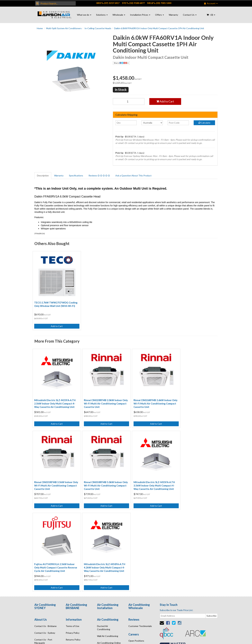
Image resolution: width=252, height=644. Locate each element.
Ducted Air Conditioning (104, 538)
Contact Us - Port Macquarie (43, 551)
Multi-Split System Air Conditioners (64, 28)
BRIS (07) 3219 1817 (108, 3)
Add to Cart (165, 101)
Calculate (204, 123)
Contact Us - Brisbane (45, 536)
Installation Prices (140, 15)
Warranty (173, 15)
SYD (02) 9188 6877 (133, 3)
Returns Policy (73, 550)
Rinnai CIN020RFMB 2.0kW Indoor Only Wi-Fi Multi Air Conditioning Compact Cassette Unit (100, 398)
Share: (121, 63)
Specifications (76, 175)
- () (211, 15)
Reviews (99, 175)
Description (43, 175)
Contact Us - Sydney (45, 543)
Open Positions (136, 551)
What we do (84, 15)
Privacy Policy (73, 543)
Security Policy (73, 556)
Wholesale (119, 15)
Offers (160, 15)
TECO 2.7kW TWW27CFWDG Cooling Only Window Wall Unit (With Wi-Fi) (55, 303)
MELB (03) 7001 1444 (159, 3)
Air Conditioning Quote (109, 560)
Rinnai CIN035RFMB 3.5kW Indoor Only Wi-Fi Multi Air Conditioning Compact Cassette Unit (194, 398)
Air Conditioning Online (109, 553)
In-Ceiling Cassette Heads (98, 28)
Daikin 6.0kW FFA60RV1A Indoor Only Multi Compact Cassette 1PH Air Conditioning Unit (159, 28)
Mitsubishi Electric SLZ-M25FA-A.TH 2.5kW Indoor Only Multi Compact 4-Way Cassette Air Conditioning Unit (55, 398)
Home (40, 28)
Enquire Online (42, 560)
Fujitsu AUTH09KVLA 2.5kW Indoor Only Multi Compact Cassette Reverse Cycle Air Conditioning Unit (148, 478)
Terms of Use (72, 536)
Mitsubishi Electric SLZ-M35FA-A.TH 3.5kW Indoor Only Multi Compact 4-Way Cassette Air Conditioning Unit (102, 478)
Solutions (102, 15)
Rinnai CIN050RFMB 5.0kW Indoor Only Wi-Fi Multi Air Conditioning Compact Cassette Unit (53, 478)
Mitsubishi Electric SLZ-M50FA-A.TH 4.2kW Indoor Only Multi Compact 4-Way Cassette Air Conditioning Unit (196, 478)
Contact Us (190, 15)
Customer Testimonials (140, 536)
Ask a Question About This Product (133, 175)
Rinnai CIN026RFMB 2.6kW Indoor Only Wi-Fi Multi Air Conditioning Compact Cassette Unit (147, 398)
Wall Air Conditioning (108, 546)
